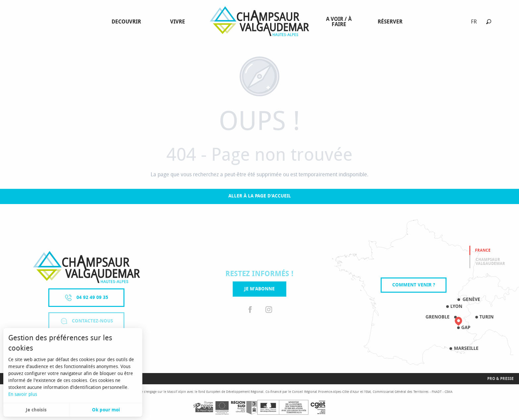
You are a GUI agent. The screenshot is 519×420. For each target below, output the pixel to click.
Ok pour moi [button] (106, 410)
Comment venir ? (414, 285)
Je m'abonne (259, 289)
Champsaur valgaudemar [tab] (490, 262)
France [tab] (483, 250)
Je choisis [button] (36, 410)
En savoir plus (23, 394)
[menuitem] (128, 22)
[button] (489, 22)
